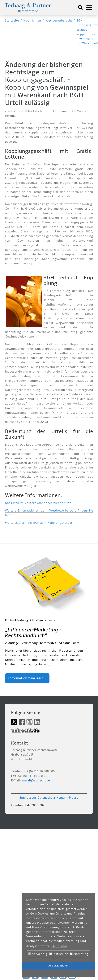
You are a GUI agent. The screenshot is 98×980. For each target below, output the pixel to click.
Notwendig (38, 954)
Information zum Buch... (27, 678)
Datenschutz (46, 798)
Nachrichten (32, 21)
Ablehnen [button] (77, 973)
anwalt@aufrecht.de (36, 780)
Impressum (28, 798)
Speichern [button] (40, 973)
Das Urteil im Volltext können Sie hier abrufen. (39, 503)
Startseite (12, 21)
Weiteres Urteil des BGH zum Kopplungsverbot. (39, 523)
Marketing (79, 954)
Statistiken (59, 954)
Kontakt (62, 798)
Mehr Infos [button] (59, 946)
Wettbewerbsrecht (59, 21)
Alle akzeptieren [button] (58, 966)
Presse (74, 798)
